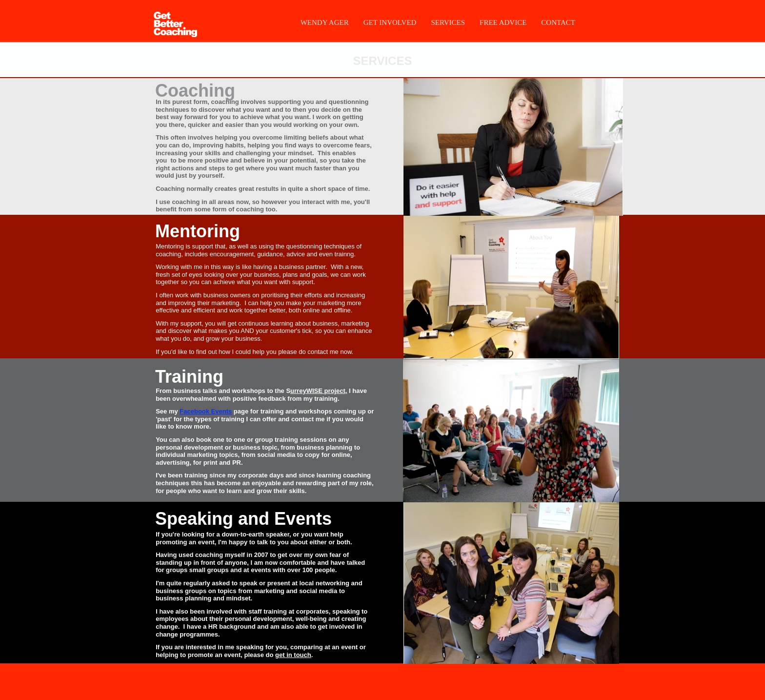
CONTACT (558, 22)
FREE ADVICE (503, 22)
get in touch (293, 655)
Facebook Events (206, 411)
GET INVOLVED (390, 22)
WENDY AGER (325, 22)
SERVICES (448, 22)
